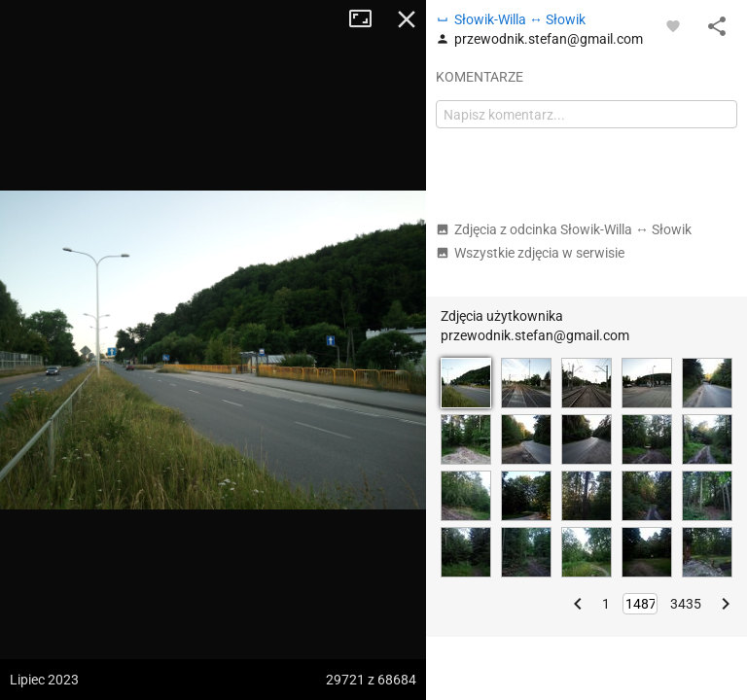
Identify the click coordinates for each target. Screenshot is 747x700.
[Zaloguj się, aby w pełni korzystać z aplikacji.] (673, 25)
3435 (686, 604)
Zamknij (407, 19)
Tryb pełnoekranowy (368, 19)
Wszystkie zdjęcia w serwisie (530, 253)
